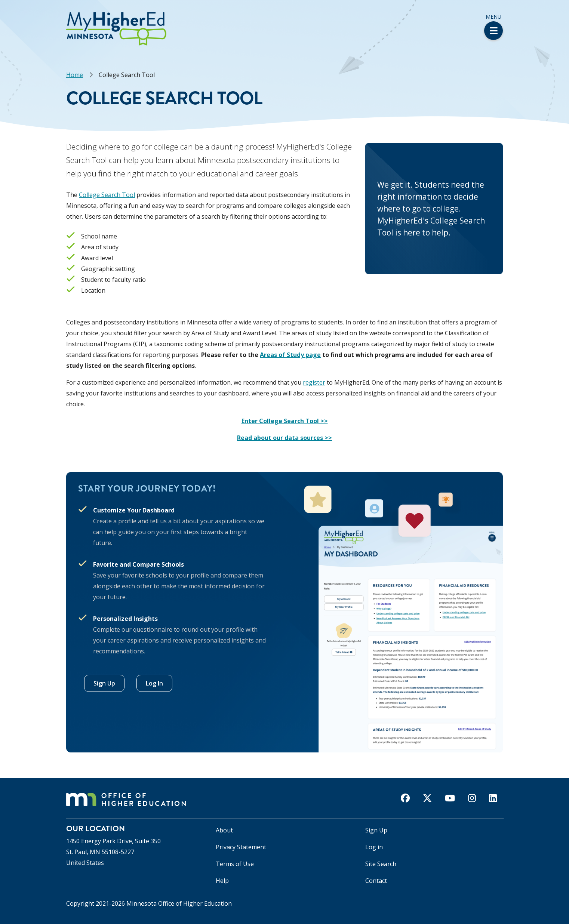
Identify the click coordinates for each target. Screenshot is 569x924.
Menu (493, 27)
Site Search (381, 864)
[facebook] (405, 798)
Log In (154, 683)
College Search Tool (107, 195)
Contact (376, 881)
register (314, 382)
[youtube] (450, 798)
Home (75, 75)
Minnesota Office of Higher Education (179, 903)
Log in (374, 847)
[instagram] (472, 798)
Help (222, 881)
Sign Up (104, 683)
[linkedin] (493, 798)
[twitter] (427, 798)
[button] (2, 14)
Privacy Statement (241, 847)
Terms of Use (235, 864)
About (224, 830)
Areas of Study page (290, 355)
